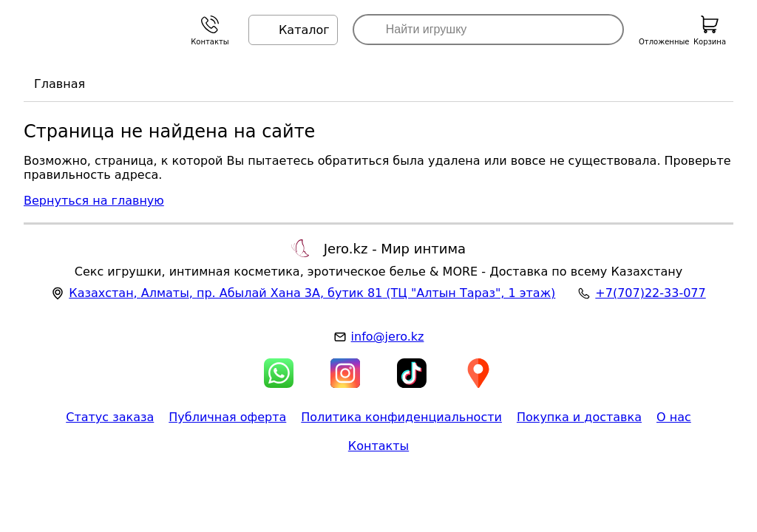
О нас (674, 417)
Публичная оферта (227, 417)
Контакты (378, 446)
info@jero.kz (388, 337)
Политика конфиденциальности (401, 417)
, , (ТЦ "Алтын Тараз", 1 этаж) (312, 293)
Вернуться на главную (94, 201)
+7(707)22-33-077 (650, 293)
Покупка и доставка (579, 417)
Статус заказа (110, 417)
